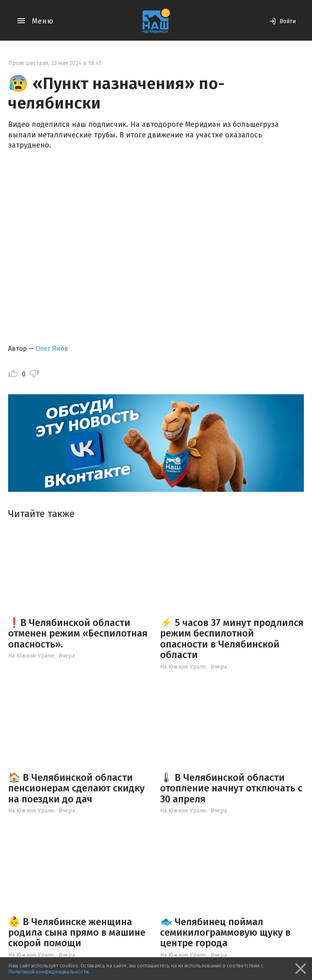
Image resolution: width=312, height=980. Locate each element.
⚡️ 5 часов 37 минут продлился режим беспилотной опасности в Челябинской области (232, 639)
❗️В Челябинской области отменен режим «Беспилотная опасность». (78, 633)
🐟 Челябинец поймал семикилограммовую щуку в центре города (225, 933)
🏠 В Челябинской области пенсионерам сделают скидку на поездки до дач (76, 788)
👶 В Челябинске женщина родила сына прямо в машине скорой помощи (77, 933)
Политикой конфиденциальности (48, 972)
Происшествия (28, 63)
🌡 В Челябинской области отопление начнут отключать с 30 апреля (231, 788)
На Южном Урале (31, 656)
